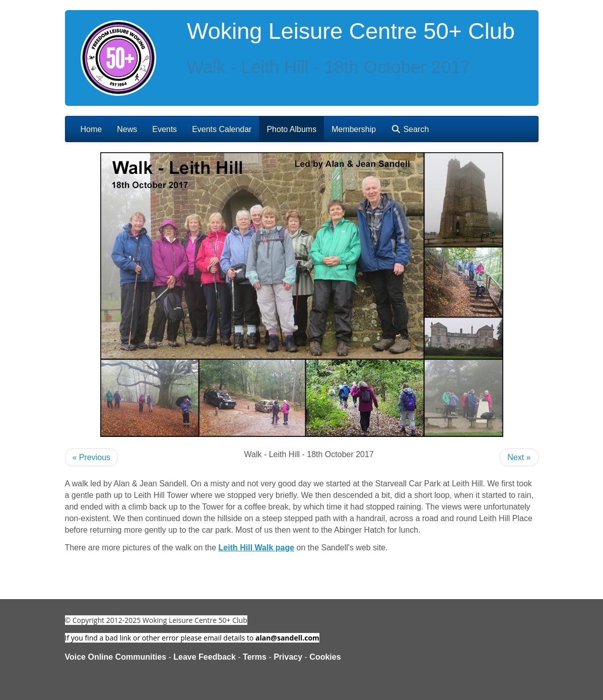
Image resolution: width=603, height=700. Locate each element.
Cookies (325, 657)
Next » (519, 457)
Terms (255, 657)
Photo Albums (291, 129)
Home (91, 129)
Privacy (288, 657)
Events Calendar (222, 129)
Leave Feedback (205, 657)
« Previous (92, 457)
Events (164, 129)
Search (410, 129)
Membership (354, 129)
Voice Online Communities (116, 657)
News (127, 129)
